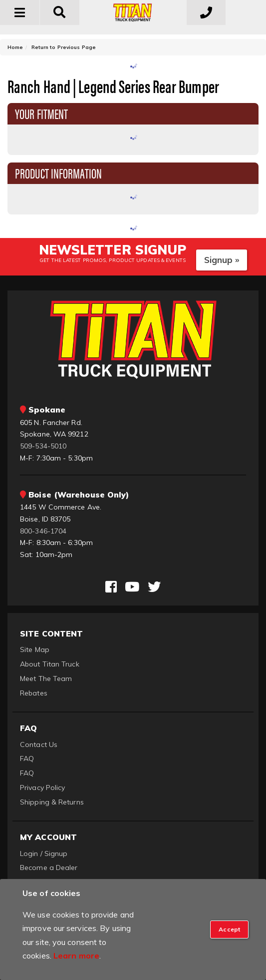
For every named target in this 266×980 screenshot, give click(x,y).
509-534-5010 (43, 446)
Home (15, 47)
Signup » (222, 260)
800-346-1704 (43, 531)
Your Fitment (41, 113)
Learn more (76, 955)
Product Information (58, 172)
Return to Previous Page (64, 47)
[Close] (229, 929)
